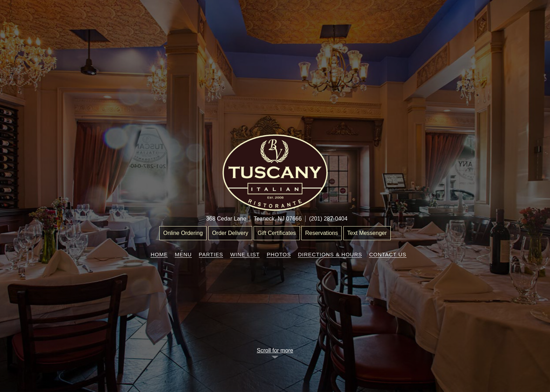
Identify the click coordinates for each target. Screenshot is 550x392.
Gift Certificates (277, 233)
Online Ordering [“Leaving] (183, 233)
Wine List (245, 254)
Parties (211, 254)
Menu (183, 254)
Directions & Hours (330, 254)
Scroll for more (275, 350)
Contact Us (388, 254)
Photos (279, 254)
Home (159, 254)
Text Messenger (367, 233)
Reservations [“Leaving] (321, 233)
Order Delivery (230, 233)
